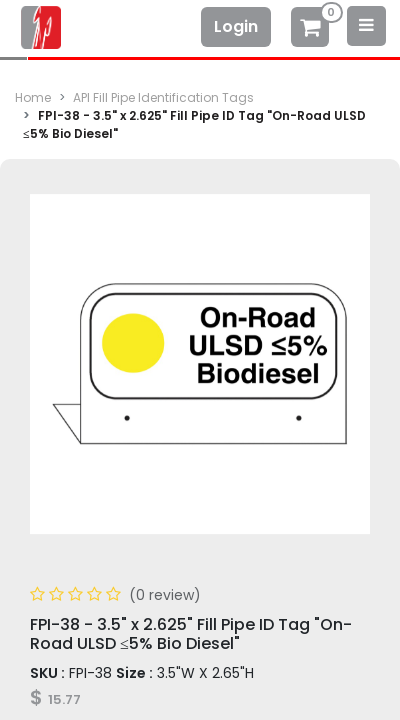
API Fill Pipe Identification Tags (163, 97)
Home (33, 97)
